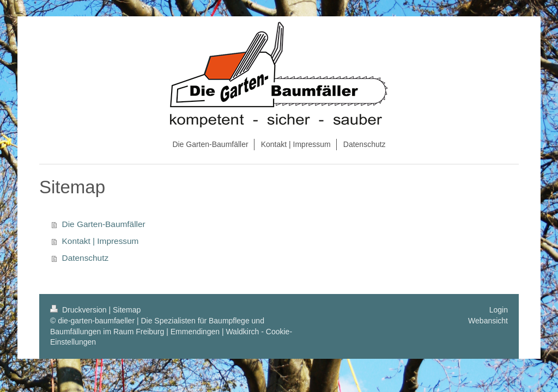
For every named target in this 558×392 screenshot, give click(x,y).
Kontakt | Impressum (101, 241)
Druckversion (79, 310)
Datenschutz (86, 258)
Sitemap (127, 310)
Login (499, 310)
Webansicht (488, 321)
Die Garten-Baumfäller (104, 224)
